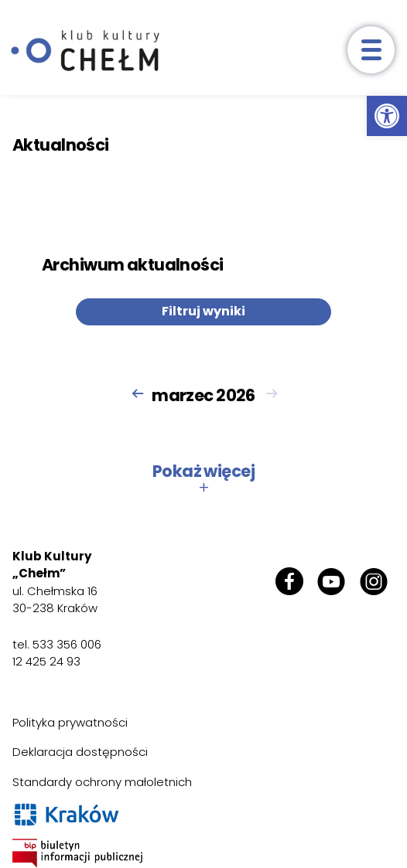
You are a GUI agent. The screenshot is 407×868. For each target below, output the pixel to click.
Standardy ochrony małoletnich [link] (102, 782)
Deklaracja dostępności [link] (80, 752)
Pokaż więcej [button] (203, 479)
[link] (387, 116)
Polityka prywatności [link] (70, 722)
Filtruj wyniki (203, 311)
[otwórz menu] (371, 50)
